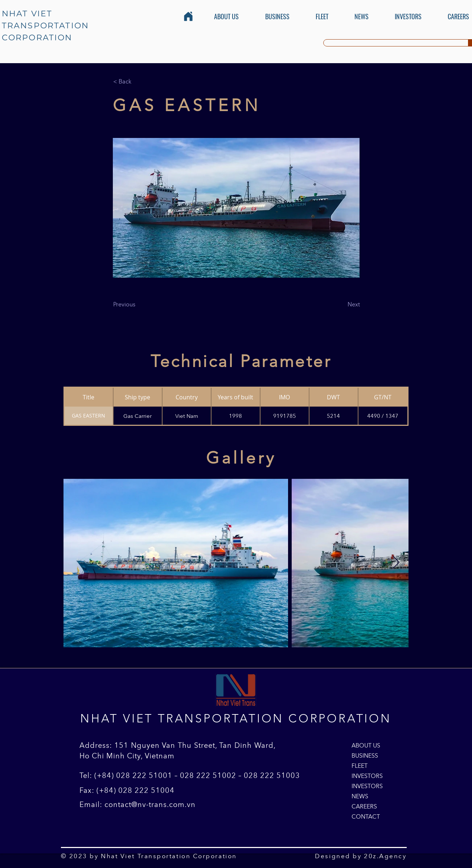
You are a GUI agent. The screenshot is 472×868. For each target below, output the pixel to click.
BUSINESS (365, 755)
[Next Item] (396, 563)
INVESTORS (367, 776)
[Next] (342, 304)
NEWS (360, 796)
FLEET (360, 766)
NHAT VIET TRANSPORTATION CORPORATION (46, 26)
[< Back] (137, 81)
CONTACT (366, 816)
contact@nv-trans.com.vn (150, 804)
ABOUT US (366, 745)
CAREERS (364, 806)
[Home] (188, 16)
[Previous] (137, 304)
